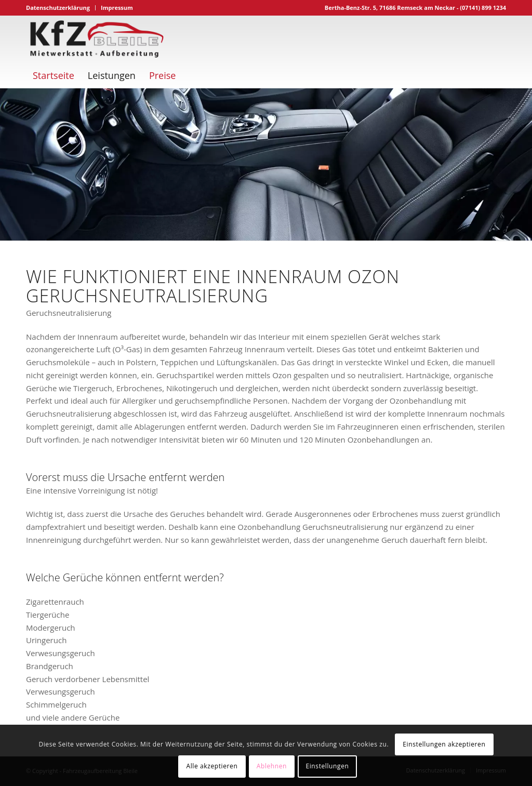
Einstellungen (327, 766)
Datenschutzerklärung (58, 8)
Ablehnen (272, 766)
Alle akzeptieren (212, 766)
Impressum (117, 8)
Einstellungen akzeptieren (444, 744)
